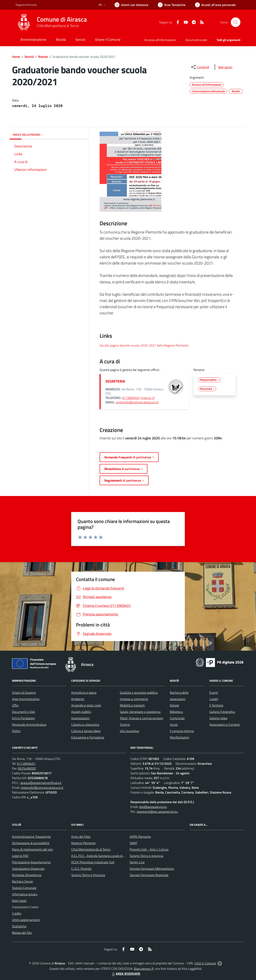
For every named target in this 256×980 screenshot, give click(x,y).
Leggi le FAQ (20, 856)
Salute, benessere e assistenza (140, 712)
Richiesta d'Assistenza (27, 875)
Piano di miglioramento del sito (32, 849)
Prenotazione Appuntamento (31, 862)
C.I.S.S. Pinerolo (81, 869)
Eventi (214, 692)
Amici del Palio (81, 837)
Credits (17, 913)
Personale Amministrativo (29, 724)
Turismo (125, 724)
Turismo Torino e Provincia (88, 875)
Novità (29, 57)
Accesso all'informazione (160, 40)
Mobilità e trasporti (132, 705)
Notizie (43, 57)
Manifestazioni (179, 737)
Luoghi (214, 699)
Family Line (137, 862)
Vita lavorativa (129, 731)
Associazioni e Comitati (225, 724)
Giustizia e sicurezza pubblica (139, 692)
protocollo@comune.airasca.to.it (137, 402)
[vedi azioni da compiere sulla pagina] (222, 67)
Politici (16, 731)
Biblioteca (176, 712)
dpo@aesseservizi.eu (153, 807)
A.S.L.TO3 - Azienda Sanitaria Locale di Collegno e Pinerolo (110, 856)
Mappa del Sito (22, 933)
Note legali (19, 901)
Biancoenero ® (144, 969)
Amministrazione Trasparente (31, 837)
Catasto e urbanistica (85, 724)
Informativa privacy (25, 894)
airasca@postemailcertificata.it (41, 783)
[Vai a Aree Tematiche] (172, 5)
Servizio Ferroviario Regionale (149, 875)
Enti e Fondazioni (23, 718)
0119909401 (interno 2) (138, 398)
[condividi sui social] (200, 67)
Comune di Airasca (62, 19)
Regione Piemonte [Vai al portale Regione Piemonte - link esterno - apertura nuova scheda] (26, 5)
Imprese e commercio (134, 699)
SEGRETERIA (115, 381)
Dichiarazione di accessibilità (31, 843)
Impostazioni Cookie (25, 907)
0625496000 (27, 768)
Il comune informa (182, 731)
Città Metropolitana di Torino (58, 26)
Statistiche (19, 926)
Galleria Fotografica (222, 712)
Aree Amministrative (26, 699)
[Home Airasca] (51, 22)
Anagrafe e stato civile (86, 705)
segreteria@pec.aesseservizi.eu (157, 812)
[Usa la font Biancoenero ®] (131, 5)
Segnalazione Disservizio (28, 869)
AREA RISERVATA (126, 974)
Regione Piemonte (83, 843)
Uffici (15, 705)
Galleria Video (218, 718)
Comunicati (177, 718)
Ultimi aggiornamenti (26, 920)
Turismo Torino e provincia (146, 856)
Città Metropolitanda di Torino (91, 849)
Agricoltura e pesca (84, 692)
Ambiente (78, 699)
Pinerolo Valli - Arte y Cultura (149, 849)
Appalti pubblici (81, 712)
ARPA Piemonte (140, 837)
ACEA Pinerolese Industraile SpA (93, 862)
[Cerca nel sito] (236, 22)
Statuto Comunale (24, 888)
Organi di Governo (24, 692)
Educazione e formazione (88, 737)
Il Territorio (216, 705)
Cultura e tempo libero (86, 731)
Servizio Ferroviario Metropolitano (152, 869)
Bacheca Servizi (22, 881)
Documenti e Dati (23, 712)
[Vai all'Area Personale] (215, 5)
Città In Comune (205, 963)
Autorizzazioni (80, 718)
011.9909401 (26, 764)
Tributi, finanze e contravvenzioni (141, 718)
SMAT (133, 843)
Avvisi (174, 724)
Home (16, 57)
